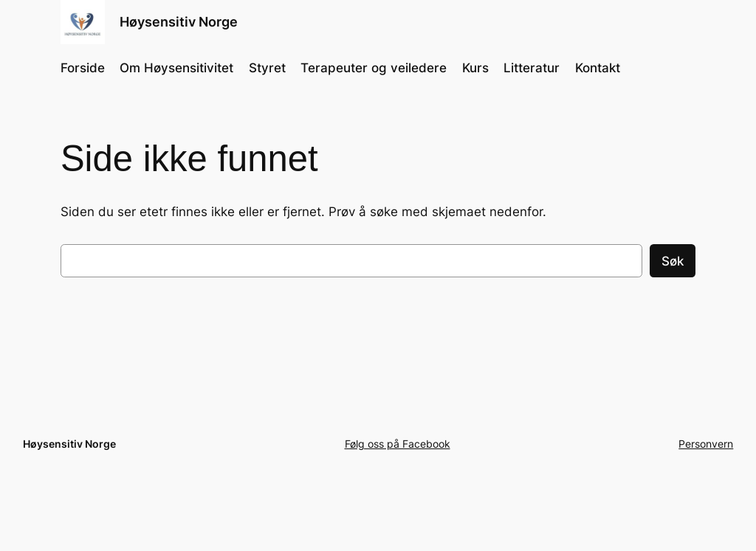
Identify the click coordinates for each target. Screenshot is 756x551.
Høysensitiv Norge (179, 22)
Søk (673, 261)
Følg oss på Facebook (398, 444)
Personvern (706, 444)
